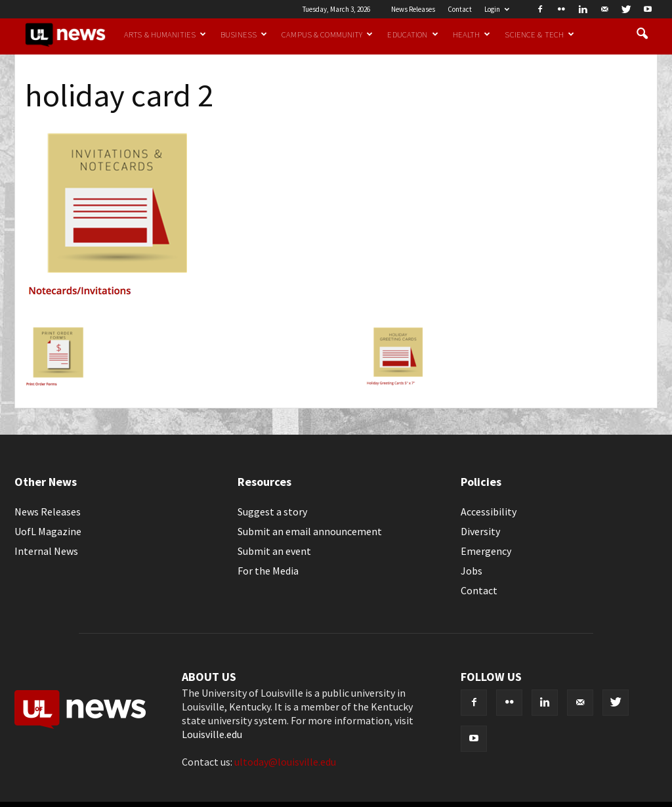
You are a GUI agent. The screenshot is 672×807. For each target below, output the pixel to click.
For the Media (268, 571)
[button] (642, 34)
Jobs (472, 571)
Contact (460, 9)
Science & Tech (539, 34)
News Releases (413, 9)
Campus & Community (327, 34)
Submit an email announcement (310, 531)
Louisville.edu (212, 734)
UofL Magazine (48, 531)
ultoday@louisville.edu (285, 762)
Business (244, 34)
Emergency (486, 551)
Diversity (480, 531)
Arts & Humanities (165, 34)
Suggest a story (272, 512)
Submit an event (274, 551)
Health (472, 34)
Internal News (46, 551)
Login (497, 9)
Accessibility (489, 512)
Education (412, 34)
